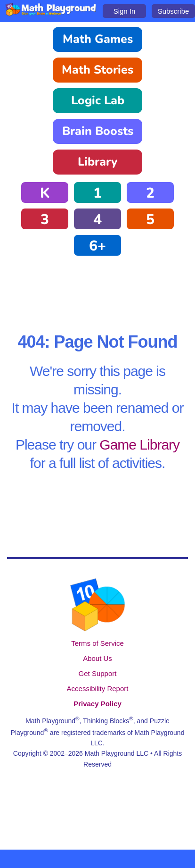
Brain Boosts (98, 131)
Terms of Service (97, 643)
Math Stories (97, 70)
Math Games (98, 39)
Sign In (125, 11)
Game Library (139, 445)
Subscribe (174, 11)
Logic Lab (98, 100)
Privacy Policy (97, 704)
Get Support (98, 673)
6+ (97, 246)
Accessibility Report (98, 689)
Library (97, 162)
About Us (97, 658)
